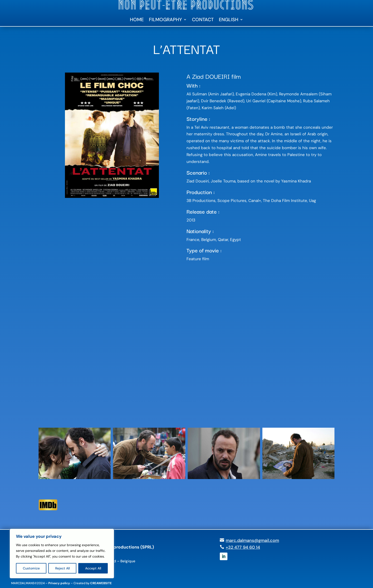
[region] (62, 554)
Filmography (165, 20)
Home (137, 20)
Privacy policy (59, 583)
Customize (31, 568)
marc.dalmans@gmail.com (252, 540)
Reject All (62, 568)
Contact (203, 20)
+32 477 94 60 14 (243, 547)
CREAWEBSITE (101, 583)
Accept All (93, 568)
